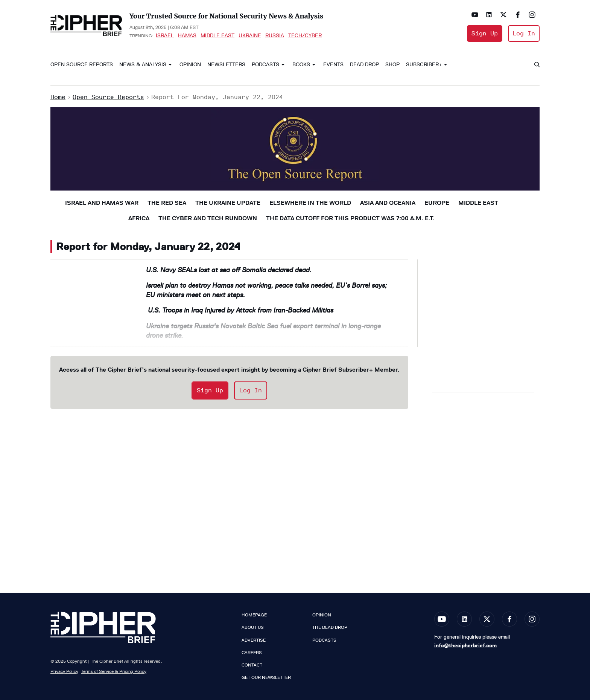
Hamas (187, 35)
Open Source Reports (82, 65)
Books (301, 65)
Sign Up (485, 33)
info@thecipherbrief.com (465, 645)
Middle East (217, 35)
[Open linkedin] (489, 15)
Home (58, 97)
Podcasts (265, 65)
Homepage (254, 615)
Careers (252, 653)
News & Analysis (143, 65)
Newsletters (226, 65)
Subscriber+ (424, 65)
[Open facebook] (518, 15)
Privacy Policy (64, 671)
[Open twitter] (503, 15)
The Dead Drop (330, 627)
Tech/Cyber (305, 35)
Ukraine (250, 35)
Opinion (190, 65)
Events (333, 65)
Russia (275, 35)
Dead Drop (364, 65)
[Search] (537, 65)
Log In (524, 33)
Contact (252, 665)
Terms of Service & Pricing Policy (114, 671)
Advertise (254, 640)
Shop (392, 65)
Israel (165, 35)
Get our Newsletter (266, 677)
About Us (253, 627)
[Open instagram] (532, 15)
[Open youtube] (475, 15)
